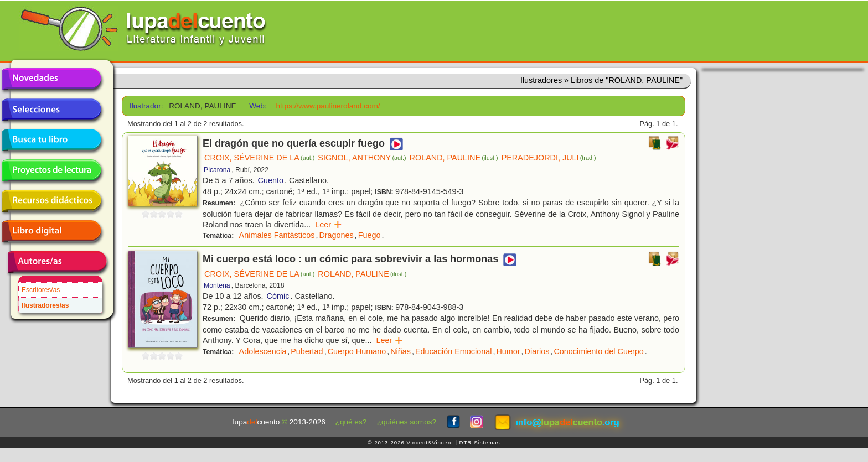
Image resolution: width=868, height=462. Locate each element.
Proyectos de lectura (51, 170)
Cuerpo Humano (357, 351)
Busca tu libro (51, 140)
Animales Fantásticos (277, 235)
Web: (258, 106)
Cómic (278, 296)
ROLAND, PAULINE (454, 158)
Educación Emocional (453, 351)
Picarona (217, 170)
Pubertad (307, 351)
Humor (508, 351)
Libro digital (51, 231)
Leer (329, 225)
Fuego (370, 235)
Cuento (271, 180)
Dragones (336, 235)
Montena (217, 285)
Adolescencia (263, 351)
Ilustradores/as (45, 305)
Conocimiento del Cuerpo (598, 351)
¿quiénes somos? (407, 422)
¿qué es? (351, 422)
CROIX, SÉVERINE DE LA (259, 158)
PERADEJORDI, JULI (549, 158)
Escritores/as (41, 290)
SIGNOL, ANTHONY (362, 158)
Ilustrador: (145, 106)
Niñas (401, 351)
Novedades (51, 79)
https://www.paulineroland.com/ (328, 106)
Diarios (537, 351)
